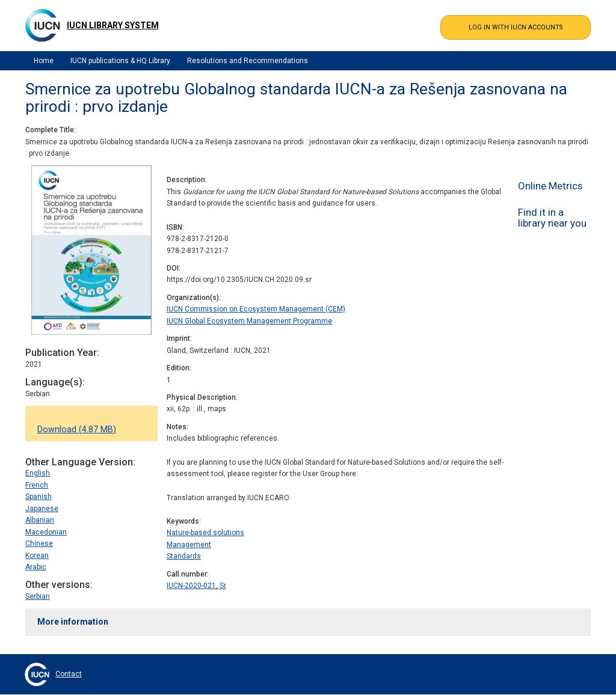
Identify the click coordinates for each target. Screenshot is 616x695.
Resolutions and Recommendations (248, 61)
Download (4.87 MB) (77, 430)
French (37, 485)
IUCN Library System (113, 25)
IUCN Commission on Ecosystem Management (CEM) (256, 309)
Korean (37, 556)
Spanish (38, 497)
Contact (69, 674)
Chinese (39, 543)
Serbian (38, 596)
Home (44, 61)
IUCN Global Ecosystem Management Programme (249, 321)
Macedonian (46, 532)
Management (189, 545)
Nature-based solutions (205, 533)
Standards (184, 556)
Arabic (36, 567)
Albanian (40, 520)
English (38, 473)
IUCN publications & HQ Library (120, 61)
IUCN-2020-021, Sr (196, 586)
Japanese (42, 509)
